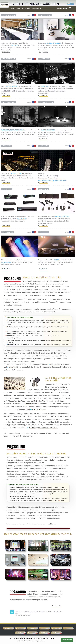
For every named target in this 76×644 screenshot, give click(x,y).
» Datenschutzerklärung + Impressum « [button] (31, 641)
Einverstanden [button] (67, 640)
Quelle (51, 494)
